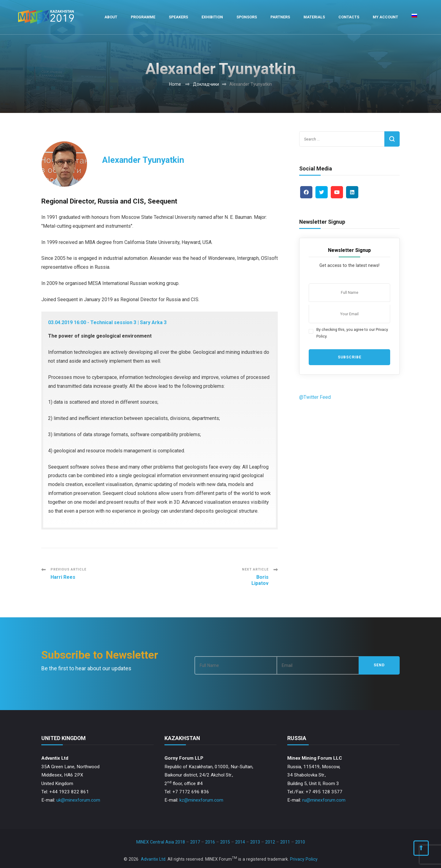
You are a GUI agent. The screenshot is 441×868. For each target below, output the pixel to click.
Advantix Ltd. (154, 859)
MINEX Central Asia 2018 (161, 842)
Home (175, 84)
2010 (300, 842)
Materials (314, 17)
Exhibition (212, 17)
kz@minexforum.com (201, 800)
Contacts (349, 17)
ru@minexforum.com (324, 800)
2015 (225, 842)
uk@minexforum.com (78, 800)
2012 (270, 842)
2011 (285, 842)
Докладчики (206, 84)
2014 (240, 842)
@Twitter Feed (315, 397)
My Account (385, 17)
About (111, 17)
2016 (210, 842)
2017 (195, 842)
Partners (280, 17)
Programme (143, 17)
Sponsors (247, 17)
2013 (255, 842)
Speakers (178, 17)
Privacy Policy (304, 859)
